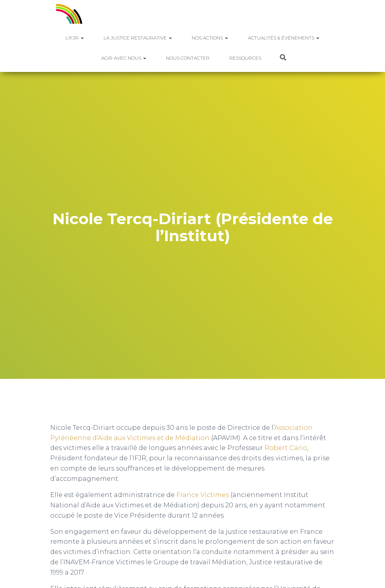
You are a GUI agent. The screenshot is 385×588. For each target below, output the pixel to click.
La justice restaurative (138, 38)
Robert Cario (286, 448)
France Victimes (203, 495)
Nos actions (210, 38)
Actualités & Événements (284, 38)
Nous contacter (188, 58)
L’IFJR (75, 38)
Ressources (245, 58)
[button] (82, 38)
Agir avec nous (124, 58)
